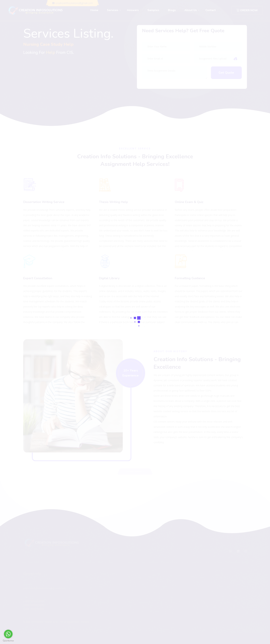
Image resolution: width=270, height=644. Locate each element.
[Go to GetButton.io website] (8, 641)
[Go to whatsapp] (8, 634)
